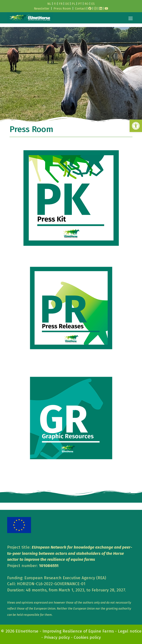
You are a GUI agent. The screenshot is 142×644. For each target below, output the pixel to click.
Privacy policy (57, 637)
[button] (136, 126)
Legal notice (130, 631)
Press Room (62, 8)
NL (49, 4)
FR (61, 4)
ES (93, 4)
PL (74, 4)
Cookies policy (87, 637)
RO (87, 4)
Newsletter (42, 8)
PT (80, 4)
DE (67, 4)
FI (55, 4)
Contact (80, 8)
